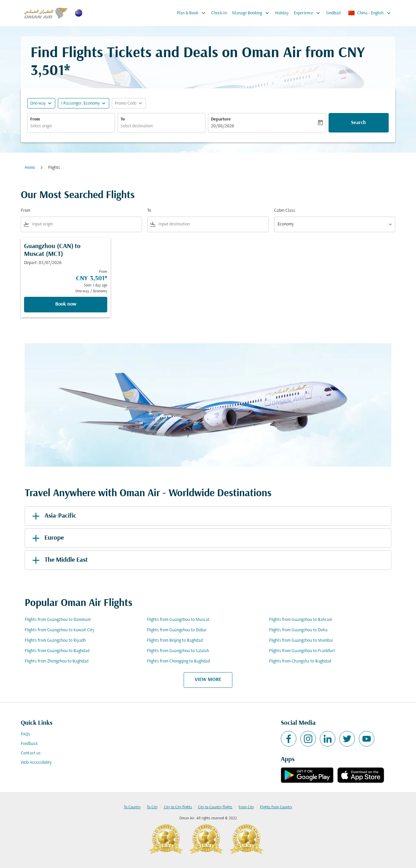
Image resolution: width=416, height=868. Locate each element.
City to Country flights (215, 807)
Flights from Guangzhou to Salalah (178, 651)
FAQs (26, 734)
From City (246, 807)
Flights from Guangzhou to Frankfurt (302, 651)
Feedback (29, 744)
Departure (221, 119)
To (123, 119)
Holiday (282, 13)
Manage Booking (252, 13)
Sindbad (333, 13)
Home (30, 168)
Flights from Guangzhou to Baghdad (57, 651)
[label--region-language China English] (370, 13)
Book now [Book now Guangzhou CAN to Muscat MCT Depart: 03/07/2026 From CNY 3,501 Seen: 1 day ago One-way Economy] (66, 304)
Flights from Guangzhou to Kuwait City (59, 630)
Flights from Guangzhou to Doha (298, 630)
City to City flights (178, 807)
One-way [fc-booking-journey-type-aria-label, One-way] (38, 103)
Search (358, 123)
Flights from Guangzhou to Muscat (178, 620)
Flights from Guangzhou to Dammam (58, 620)
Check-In (219, 13)
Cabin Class (285, 211)
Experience (309, 13)
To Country (132, 807)
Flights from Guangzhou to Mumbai (301, 641)
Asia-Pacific (53, 516)
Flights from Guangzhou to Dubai (177, 630)
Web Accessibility (36, 763)
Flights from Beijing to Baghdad (175, 641)
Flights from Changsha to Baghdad (300, 661)
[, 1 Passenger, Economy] (80, 103)
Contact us (31, 753)
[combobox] (71, 126)
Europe (47, 538)
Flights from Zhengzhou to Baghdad (57, 661)
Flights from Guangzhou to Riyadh (55, 641)
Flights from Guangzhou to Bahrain (301, 620)
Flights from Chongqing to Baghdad (178, 661)
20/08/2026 (222, 126)
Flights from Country (276, 807)
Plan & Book (193, 13)
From (35, 119)
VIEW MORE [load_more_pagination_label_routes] (208, 680)
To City (152, 807)
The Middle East (59, 560)
